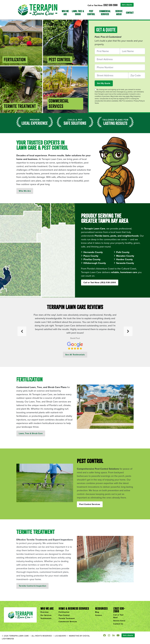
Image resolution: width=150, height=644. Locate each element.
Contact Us (118, 624)
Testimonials (46, 618)
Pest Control (91, 13)
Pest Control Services (90, 504)
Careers (99, 615)
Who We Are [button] (65, 13)
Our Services (46, 615)
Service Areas (119, 13)
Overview (45, 612)
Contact (130, 13)
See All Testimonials (75, 355)
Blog (97, 612)
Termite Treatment (67, 618)
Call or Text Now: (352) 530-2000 (100, 282)
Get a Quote (127, 5)
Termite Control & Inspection (32, 586)
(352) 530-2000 (110, 5)
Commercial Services (105, 13)
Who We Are (25, 191)
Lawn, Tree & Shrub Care (31, 433)
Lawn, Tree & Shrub (78, 13)
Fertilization (64, 612)
